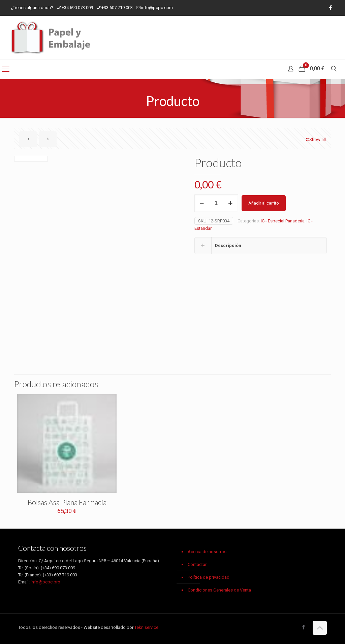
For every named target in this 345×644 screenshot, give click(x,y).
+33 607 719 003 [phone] (117, 8)
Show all (315, 139)
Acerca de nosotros (207, 552)
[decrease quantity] (202, 203)
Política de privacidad (209, 577)
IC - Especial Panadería (283, 221)
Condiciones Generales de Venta (219, 590)
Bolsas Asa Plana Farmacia (67, 502)
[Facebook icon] (330, 8)
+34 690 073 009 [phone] (77, 8)
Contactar (197, 564)
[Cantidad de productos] (216, 203)
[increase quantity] (231, 203)
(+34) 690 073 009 (58, 568)
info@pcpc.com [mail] (157, 8)
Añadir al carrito (264, 203)
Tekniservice (146, 627)
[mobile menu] (6, 69)
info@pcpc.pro (45, 582)
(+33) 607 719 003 (60, 575)
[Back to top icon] (320, 628)
